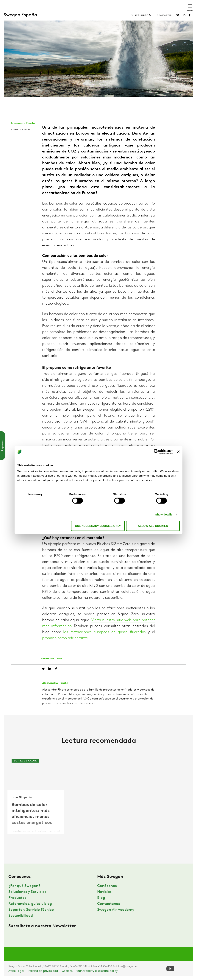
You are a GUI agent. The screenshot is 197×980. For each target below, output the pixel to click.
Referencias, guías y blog (30, 904)
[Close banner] (178, 452)
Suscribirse (140, 15)
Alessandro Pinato (23, 123)
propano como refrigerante (65, 638)
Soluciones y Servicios (27, 892)
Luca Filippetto (22, 798)
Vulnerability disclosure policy (97, 971)
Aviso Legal (16, 971)
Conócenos (107, 886)
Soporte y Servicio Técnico (31, 910)
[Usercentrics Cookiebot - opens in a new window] (156, 452)
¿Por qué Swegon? (24, 886)
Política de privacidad (43, 971)
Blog (101, 898)
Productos (17, 898)
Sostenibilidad (21, 916)
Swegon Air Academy (116, 910)
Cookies (67, 971)
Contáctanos (109, 904)
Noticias (104, 892)
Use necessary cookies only (98, 526)
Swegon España (20, 15)
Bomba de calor (53, 659)
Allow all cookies (153, 526)
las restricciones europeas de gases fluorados (104, 632)
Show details (164, 514)
